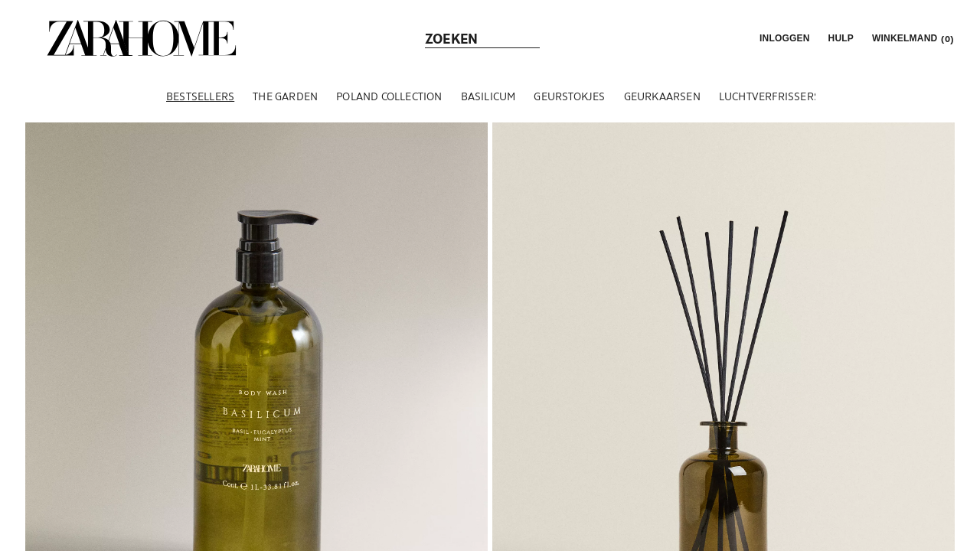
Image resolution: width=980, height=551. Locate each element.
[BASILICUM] (488, 96)
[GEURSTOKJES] (569, 96)
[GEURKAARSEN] (662, 96)
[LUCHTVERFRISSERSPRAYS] (785, 96)
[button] (783, 38)
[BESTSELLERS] (200, 96)
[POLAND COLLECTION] (389, 96)
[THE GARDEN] (285, 96)
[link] (142, 38)
